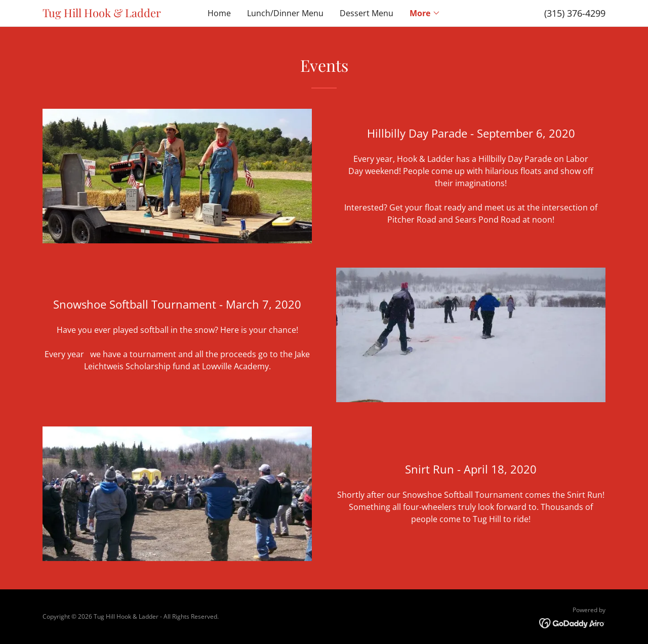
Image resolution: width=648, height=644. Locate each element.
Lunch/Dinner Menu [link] (285, 13)
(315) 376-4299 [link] (575, 13)
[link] (113, 14)
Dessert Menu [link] (367, 13)
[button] (425, 13)
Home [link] (219, 13)
